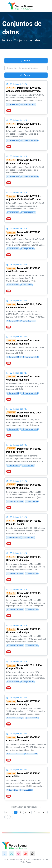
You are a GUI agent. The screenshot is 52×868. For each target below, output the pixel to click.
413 (45, 812)
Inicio (6, 40)
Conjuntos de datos (27, 40)
